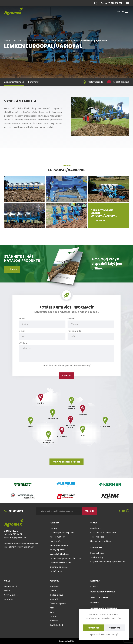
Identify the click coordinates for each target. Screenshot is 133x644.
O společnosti (10, 586)
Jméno (22, 319)
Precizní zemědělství (59, 545)
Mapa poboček (97, 553)
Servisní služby (97, 557)
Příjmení (71, 319)
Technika (54, 523)
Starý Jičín (54, 599)
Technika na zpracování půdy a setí (66, 558)
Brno (52, 612)
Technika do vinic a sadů (61, 563)
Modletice (54, 586)
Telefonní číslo (74, 331)
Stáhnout (12, 269)
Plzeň (52, 608)
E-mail (22, 331)
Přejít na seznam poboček (66, 462)
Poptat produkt (118, 82)
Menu (123, 12)
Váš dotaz (23, 343)
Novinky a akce (11, 595)
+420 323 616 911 (111, 3)
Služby (94, 523)
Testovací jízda (93, 82)
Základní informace (14, 82)
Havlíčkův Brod (56, 625)
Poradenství (96, 528)
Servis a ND (96, 548)
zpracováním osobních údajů (78, 365)
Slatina (53, 591)
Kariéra (7, 591)
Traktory (53, 528)
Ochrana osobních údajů (104, 608)
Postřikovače (55, 541)
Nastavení (114, 628)
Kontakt (95, 581)
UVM (72, 641)
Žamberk (54, 616)
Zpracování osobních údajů (104, 634)
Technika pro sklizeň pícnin (62, 533)
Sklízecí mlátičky (57, 537)
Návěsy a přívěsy (57, 550)
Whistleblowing (99, 597)
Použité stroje (56, 571)
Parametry (34, 82)
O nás (7, 581)
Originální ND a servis (59, 567)
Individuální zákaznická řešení (104, 533)
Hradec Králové (56, 595)
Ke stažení (9, 599)
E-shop (94, 586)
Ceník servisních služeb (103, 592)
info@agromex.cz (18, 538)
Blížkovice (54, 621)
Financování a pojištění (101, 541)
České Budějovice (58, 604)
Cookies (95, 603)
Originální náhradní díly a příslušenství (108, 562)
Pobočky (54, 581)
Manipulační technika (59, 554)
